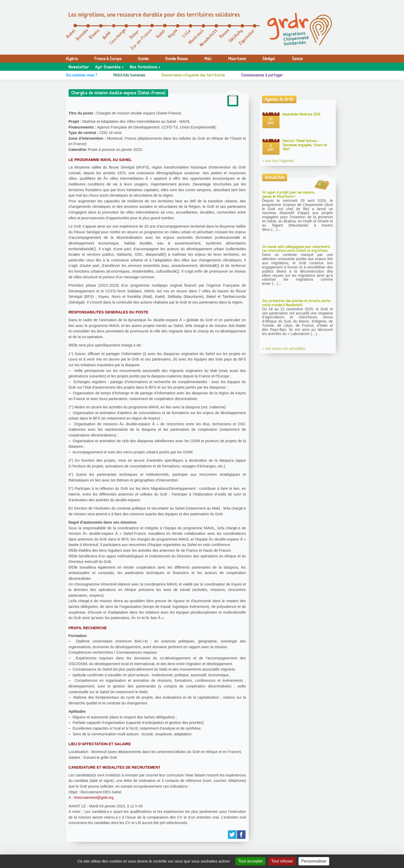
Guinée (143, 59)
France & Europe (108, 59)
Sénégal (269, 59)
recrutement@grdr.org (95, 798)
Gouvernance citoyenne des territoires (193, 75)
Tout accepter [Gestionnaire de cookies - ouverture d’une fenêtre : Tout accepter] (250, 861)
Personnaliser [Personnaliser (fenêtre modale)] (314, 861)
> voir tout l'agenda (278, 161)
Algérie (72, 59)
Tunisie (297, 59)
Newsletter (79, 67)
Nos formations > (145, 67)
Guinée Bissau (176, 59)
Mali (208, 59)
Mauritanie (237, 59)
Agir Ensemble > (109, 67)
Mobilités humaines (129, 75)
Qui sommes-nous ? (82, 75)
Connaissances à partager (262, 75)
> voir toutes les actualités (284, 349)
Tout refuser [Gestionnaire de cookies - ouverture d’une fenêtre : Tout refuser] (282, 861)
